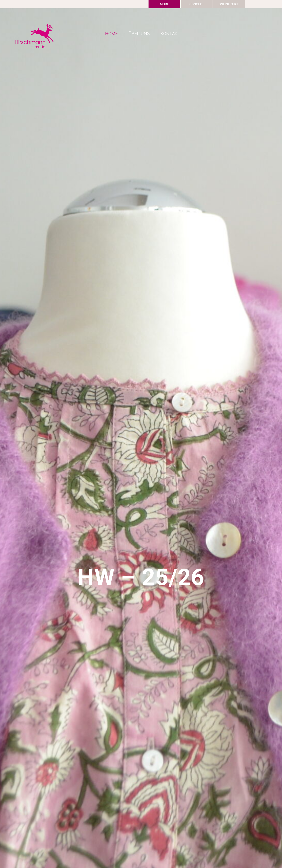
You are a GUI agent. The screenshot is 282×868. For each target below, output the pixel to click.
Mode (164, 4)
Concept (197, 4)
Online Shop (229, 4)
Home (111, 34)
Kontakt (170, 34)
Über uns (139, 34)
